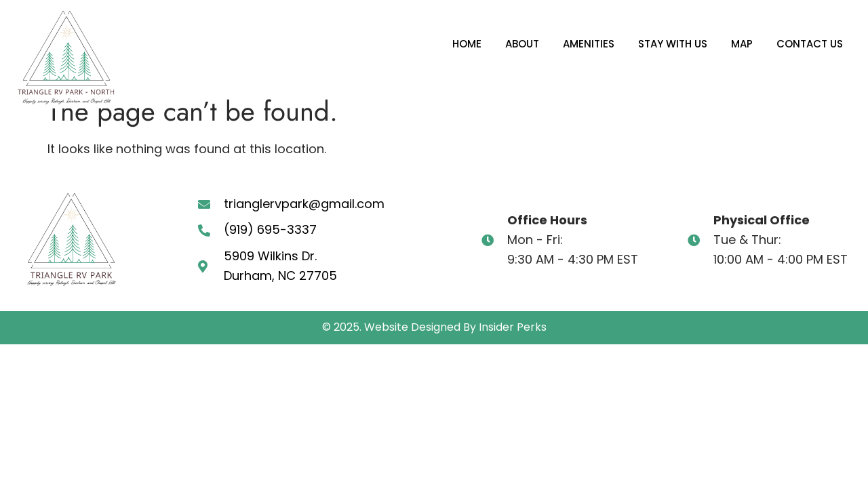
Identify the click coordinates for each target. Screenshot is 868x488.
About (522, 44)
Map (742, 44)
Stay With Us (673, 44)
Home (467, 44)
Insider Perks (513, 327)
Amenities (589, 44)
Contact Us (810, 44)
